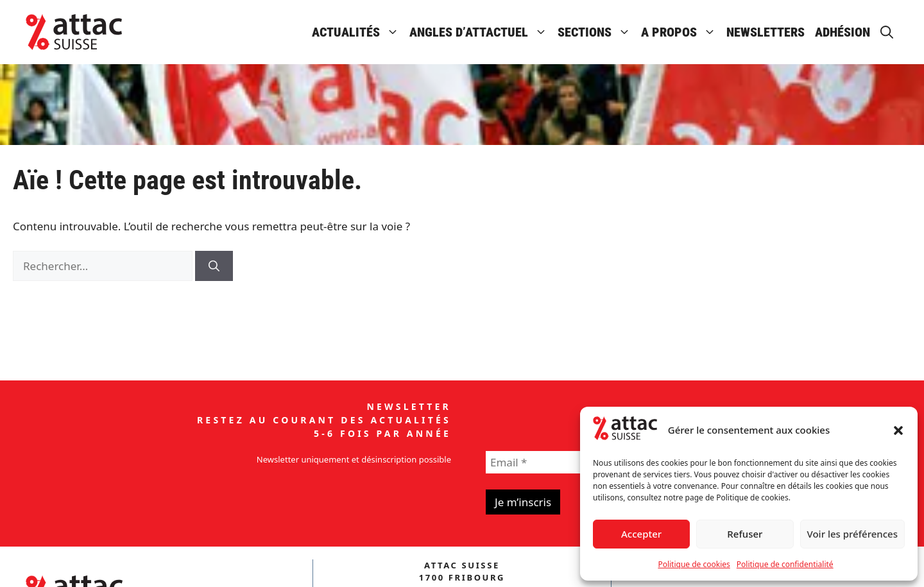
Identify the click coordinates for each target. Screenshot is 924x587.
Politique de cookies (694, 564)
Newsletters (766, 32)
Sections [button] (597, 32)
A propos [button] (681, 32)
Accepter (641, 534)
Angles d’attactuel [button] (481, 32)
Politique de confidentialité (785, 564)
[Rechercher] (214, 266)
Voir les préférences (852, 534)
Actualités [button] (358, 32)
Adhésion (843, 32)
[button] (898, 430)
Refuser (745, 534)
